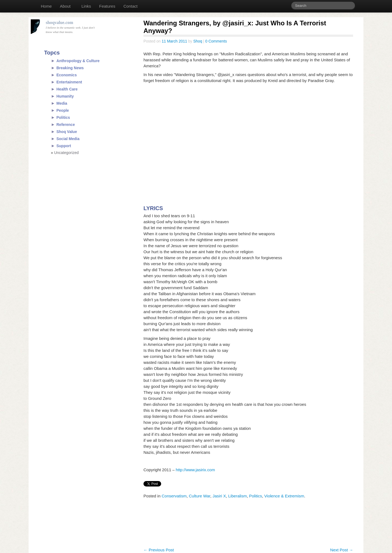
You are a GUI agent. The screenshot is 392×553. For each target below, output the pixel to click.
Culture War (200, 496)
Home (46, 6)
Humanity (65, 96)
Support (64, 146)
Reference (66, 125)
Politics (256, 496)
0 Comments (216, 41)
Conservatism (174, 496)
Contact (130, 6)
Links (86, 6)
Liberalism (237, 496)
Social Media (68, 139)
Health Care (67, 89)
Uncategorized (66, 153)
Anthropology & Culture (78, 61)
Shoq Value (67, 132)
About (65, 6)
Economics (67, 75)
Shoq (198, 41)
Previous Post (159, 550)
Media (62, 103)
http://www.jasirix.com (195, 470)
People (63, 110)
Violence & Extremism (284, 496)
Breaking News (70, 68)
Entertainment (69, 82)
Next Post (342, 550)
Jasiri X (219, 496)
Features (107, 6)
